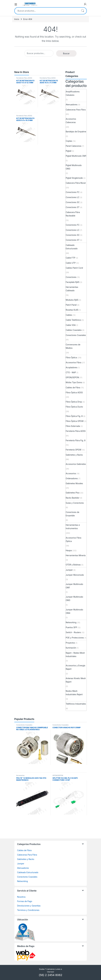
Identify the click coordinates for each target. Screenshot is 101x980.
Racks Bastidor (73, 498)
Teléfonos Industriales (76, 704)
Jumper (69, 570)
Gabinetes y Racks (74, 455)
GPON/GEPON (72, 377)
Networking (71, 622)
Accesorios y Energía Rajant (76, 667)
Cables (69, 315)
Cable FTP (71, 258)
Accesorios (71, 473)
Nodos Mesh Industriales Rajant (74, 693)
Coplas (69, 141)
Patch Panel (71, 305)
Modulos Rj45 (72, 300)
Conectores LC (73, 197)
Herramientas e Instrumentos (73, 527)
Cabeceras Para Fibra (76, 110)
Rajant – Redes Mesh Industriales (75, 655)
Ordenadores (72, 478)
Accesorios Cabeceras (71, 121)
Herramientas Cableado (72, 289)
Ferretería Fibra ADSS (24, 78)
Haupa (69, 550)
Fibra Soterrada (73, 426)
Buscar (83, 11)
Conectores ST (73, 207)
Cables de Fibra (73, 387)
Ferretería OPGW (74, 450)
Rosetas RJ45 (72, 310)
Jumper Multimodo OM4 (74, 611)
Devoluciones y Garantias (29, 906)
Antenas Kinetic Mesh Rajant (76, 680)
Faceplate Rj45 (73, 282)
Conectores (71, 277)
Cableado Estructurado (72, 247)
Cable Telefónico (74, 320)
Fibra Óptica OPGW (75, 421)
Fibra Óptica (71, 357)
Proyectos (70, 643)
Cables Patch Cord (74, 268)
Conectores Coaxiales (76, 335)
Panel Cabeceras (74, 146)
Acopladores (72, 367)
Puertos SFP (71, 627)
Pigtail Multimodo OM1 (76, 156)
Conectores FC (73, 192)
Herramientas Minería (76, 555)
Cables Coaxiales (74, 330)
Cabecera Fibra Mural (76, 183)
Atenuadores (72, 105)
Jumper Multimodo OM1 (74, 586)
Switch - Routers (73, 632)
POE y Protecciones (75, 638)
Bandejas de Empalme (76, 132)
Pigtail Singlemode (74, 178)
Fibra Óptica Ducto (74, 407)
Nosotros (21, 897)
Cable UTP (71, 263)
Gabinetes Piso (73, 493)
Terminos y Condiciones (28, 910)
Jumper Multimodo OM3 (74, 598)
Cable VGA (71, 325)
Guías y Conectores (75, 503)
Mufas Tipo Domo (74, 382)
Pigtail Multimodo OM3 (74, 167)
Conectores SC (73, 202)
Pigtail (69, 151)
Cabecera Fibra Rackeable (73, 214)
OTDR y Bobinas (73, 565)
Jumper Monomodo (75, 575)
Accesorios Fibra (74, 362)
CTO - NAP (71, 372)
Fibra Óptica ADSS (74, 392)
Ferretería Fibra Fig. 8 (76, 440)
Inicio (17, 19)
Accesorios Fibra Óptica (74, 539)
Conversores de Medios (73, 346)
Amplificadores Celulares (73, 93)
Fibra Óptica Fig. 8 (74, 416)
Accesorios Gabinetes (76, 464)
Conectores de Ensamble (73, 514)
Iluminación (71, 648)
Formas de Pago (25, 901)
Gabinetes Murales (74, 483)
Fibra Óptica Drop (74, 402)
